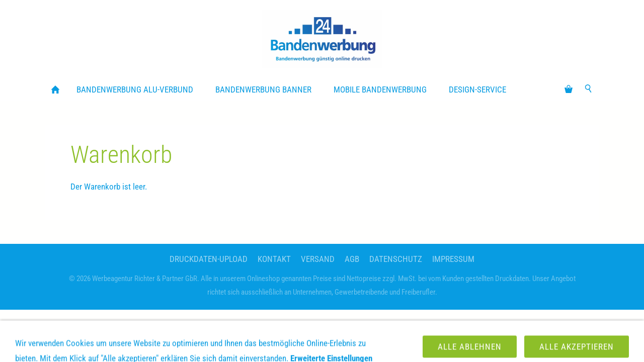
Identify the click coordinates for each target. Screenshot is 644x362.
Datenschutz (396, 259)
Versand (318, 259)
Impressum (453, 259)
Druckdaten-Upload (209, 259)
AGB (352, 259)
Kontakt (274, 259)
